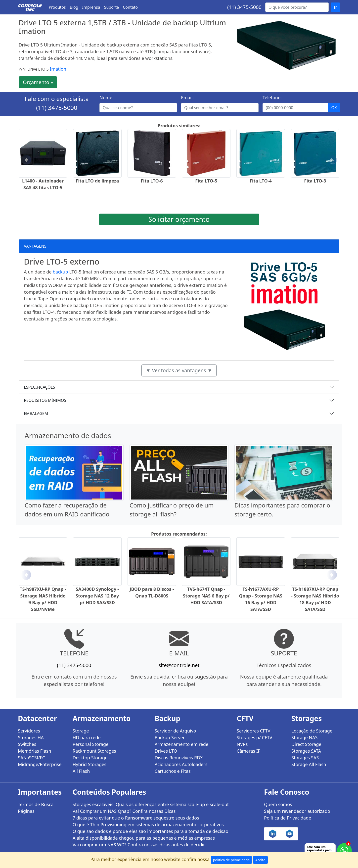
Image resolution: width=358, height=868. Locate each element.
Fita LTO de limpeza (97, 181)
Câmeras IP (249, 751)
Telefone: (272, 97)
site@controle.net (179, 665)
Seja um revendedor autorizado (297, 811)
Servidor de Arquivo (175, 731)
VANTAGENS (35, 246)
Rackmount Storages (94, 751)
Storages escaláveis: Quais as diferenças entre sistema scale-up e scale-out (151, 804)
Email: (187, 97)
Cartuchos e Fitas (173, 771)
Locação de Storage (312, 731)
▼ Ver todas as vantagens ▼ (179, 370)
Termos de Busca (36, 804)
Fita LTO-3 (315, 181)
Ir (335, 7)
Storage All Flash (309, 764)
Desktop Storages (91, 758)
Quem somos (278, 804)
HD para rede (87, 737)
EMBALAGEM (36, 413)
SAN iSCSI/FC (31, 758)
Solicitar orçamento (179, 219)
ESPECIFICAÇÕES (40, 387)
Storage (81, 731)
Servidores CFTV (253, 731)
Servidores (29, 731)
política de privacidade (231, 860)
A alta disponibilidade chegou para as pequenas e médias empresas (144, 838)
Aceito (260, 860)
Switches (27, 744)
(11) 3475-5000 (244, 7)
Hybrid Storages (89, 764)
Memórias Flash (35, 751)
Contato (130, 7)
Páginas (26, 811)
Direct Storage (306, 744)
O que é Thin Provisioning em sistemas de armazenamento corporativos (148, 824)
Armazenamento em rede (181, 744)
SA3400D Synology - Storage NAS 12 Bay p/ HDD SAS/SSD (97, 596)
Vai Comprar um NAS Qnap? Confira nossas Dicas (124, 811)
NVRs (242, 744)
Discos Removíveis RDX (179, 758)
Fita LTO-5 (206, 181)
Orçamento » (38, 82)
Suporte (112, 7)
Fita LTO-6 (152, 181)
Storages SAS (305, 758)
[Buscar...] (297, 7)
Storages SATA (306, 751)
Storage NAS (304, 737)
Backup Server (170, 737)
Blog (74, 7)
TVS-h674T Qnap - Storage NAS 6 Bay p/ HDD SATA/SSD (206, 596)
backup (60, 272)
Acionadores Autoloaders (181, 764)
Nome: (106, 97)
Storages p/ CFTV (254, 737)
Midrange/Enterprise (40, 764)
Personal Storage (90, 744)
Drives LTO (166, 751)
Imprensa (91, 7)
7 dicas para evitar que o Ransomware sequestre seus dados (136, 818)
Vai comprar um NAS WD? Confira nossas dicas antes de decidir (139, 845)
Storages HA (31, 737)
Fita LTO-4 (261, 181)
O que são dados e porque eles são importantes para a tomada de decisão (150, 831)
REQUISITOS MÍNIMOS (45, 400)
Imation (58, 69)
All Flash (81, 771)
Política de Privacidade (288, 818)
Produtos (57, 7)
